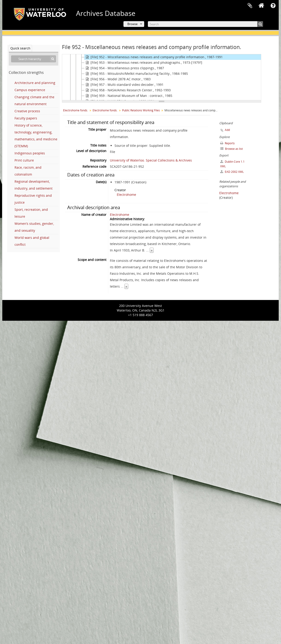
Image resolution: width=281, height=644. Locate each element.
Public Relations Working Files (141, 110)
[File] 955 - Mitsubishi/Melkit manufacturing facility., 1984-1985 (136, 74)
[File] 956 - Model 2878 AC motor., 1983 (118, 79)
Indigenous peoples (30, 153)
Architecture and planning (35, 83)
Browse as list (231, 149)
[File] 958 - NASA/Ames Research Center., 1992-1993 (128, 90)
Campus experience (30, 90)
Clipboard (250, 6)
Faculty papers (26, 118)
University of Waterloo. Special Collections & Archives (151, 160)
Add (227, 130)
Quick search (20, 48)
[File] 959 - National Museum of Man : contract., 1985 (128, 96)
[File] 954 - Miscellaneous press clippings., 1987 (124, 68)
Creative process (27, 111)
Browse (132, 24)
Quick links (273, 6)
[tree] (162, 77)
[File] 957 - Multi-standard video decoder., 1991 (124, 85)
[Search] (205, 24)
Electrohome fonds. (76, 110)
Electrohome (126, 195)
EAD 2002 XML (232, 172)
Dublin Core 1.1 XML (232, 164)
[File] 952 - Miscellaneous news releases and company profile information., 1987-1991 (154, 57)
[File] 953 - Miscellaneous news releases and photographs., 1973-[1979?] (143, 63)
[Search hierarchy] (34, 59)
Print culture (24, 160)
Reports (227, 143)
